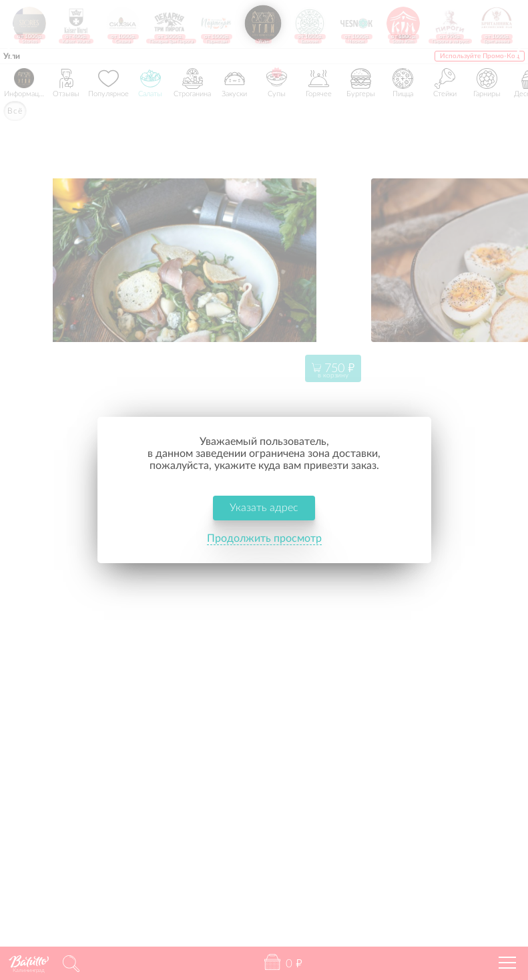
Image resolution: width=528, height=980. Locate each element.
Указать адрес (264, 509)
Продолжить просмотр (264, 540)
